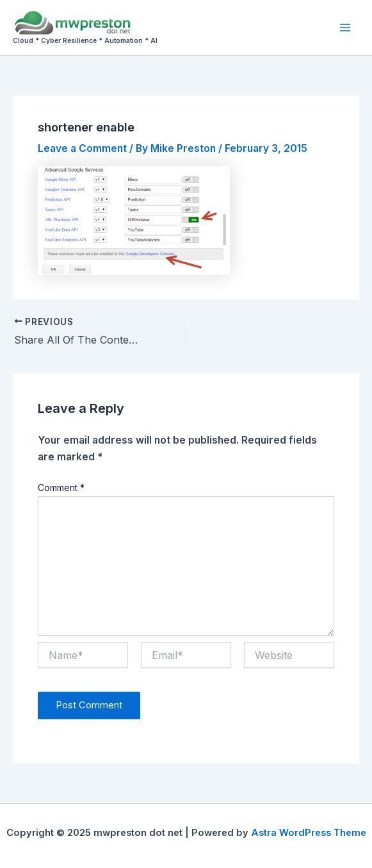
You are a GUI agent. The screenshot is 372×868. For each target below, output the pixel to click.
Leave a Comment (82, 148)
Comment (61, 488)
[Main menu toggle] (345, 27)
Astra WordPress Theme (309, 833)
